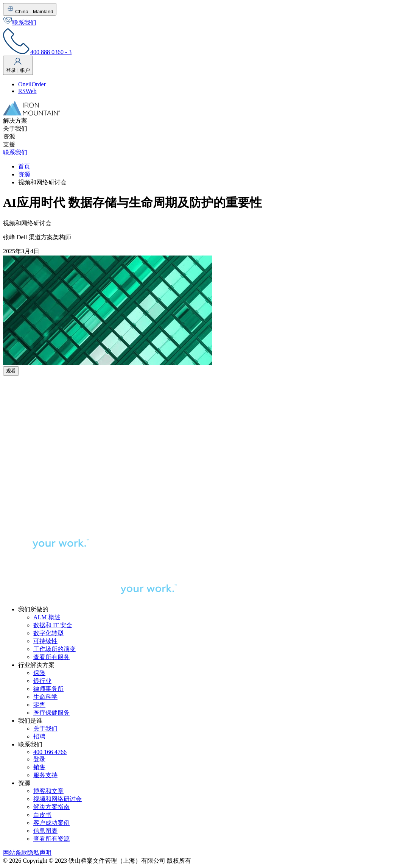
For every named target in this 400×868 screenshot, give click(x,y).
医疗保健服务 (51, 713)
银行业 (42, 681)
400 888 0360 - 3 (37, 52)
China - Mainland (30, 9)
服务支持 (45, 775)
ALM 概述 (47, 617)
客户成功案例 (51, 823)
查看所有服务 (51, 657)
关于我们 (45, 729)
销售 (39, 767)
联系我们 (20, 23)
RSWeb (27, 91)
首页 (24, 166)
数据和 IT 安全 (53, 625)
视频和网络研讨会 (58, 799)
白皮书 (42, 815)
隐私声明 (39, 853)
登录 (39, 759)
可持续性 (45, 641)
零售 (39, 705)
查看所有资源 (51, 839)
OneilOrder (32, 84)
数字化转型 (48, 633)
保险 (39, 673)
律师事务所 (48, 689)
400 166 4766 (50, 752)
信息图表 (45, 831)
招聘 (39, 736)
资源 (24, 174)
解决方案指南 (51, 807)
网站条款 (15, 853)
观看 (11, 371)
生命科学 (45, 697)
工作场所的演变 (54, 649)
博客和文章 (48, 791)
